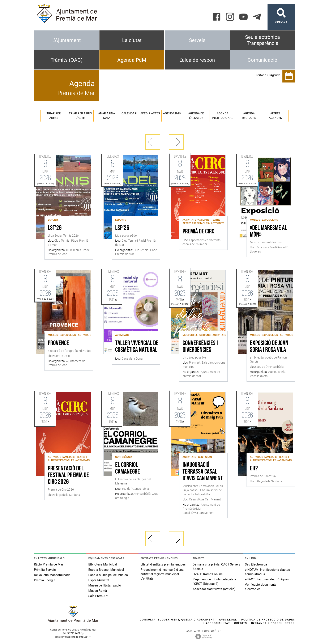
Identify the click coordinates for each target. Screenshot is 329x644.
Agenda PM (172, 113)
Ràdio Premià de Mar (49, 564)
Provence (58, 343)
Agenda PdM (132, 60)
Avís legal (228, 620)
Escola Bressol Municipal (106, 570)
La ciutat (132, 40)
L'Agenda (275, 75)
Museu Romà (98, 591)
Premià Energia (45, 580)
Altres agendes (275, 116)
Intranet (259, 623)
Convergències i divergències (200, 347)
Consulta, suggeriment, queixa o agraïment (177, 620)
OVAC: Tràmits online (208, 574)
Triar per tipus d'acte (80, 116)
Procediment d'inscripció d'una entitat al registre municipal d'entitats (162, 574)
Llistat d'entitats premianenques (163, 564)
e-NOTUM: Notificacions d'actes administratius (267, 572)
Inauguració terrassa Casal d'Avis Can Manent (203, 472)
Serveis (197, 40)
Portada (261, 75)
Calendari (129, 113)
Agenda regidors (249, 116)
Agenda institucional (223, 116)
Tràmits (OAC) (67, 60)
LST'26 (55, 228)
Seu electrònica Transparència (262, 40)
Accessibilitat (218, 623)
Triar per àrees (54, 116)
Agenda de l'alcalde (196, 116)
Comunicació (262, 60)
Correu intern (283, 623)
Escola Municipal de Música (108, 575)
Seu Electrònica (256, 564)
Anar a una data (107, 116)
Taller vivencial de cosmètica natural (137, 347)
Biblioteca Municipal (103, 564)
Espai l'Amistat (99, 580)
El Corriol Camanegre (128, 469)
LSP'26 (122, 228)
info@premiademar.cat (75, 637)
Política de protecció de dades (268, 620)
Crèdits (241, 623)
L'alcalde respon (197, 60)
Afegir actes (150, 113)
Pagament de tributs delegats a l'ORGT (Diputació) (214, 582)
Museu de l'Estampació (105, 585)
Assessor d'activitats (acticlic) (214, 589)
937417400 (74, 633)
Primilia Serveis (45, 570)
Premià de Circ (198, 232)
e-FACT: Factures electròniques (267, 579)
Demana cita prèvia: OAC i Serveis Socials (216, 567)
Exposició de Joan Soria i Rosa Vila (269, 347)
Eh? (254, 469)
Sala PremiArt (98, 596)
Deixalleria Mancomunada (52, 575)
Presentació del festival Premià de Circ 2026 (68, 475)
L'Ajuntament (67, 40)
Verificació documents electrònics (261, 587)
